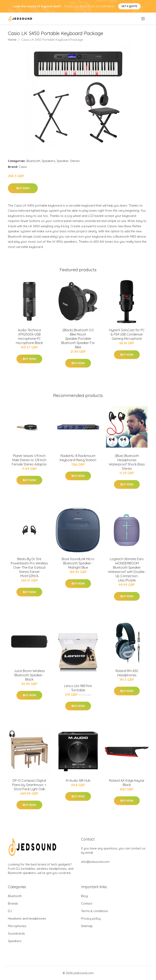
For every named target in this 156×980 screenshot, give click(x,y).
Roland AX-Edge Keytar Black (127, 783)
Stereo (75, 161)
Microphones (17, 926)
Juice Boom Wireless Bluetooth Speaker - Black (29, 675)
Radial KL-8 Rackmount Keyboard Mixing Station (78, 458)
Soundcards (16, 933)
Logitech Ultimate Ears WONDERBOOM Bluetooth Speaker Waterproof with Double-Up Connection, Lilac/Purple (127, 570)
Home (12, 40)
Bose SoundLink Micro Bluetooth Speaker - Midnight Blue (78, 563)
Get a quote (129, 6)
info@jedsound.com (95, 862)
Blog (84, 896)
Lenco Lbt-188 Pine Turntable (78, 688)
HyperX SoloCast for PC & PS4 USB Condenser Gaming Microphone (127, 334)
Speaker (63, 161)
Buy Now (23, 188)
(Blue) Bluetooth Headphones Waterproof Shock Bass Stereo (127, 462)
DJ (10, 911)
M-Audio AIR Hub (78, 781)
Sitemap (87, 926)
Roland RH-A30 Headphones (127, 673)
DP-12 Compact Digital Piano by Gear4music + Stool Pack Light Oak (29, 785)
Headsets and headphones (27, 918)
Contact (87, 903)
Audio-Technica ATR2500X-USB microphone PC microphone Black (29, 336)
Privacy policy (91, 918)
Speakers (48, 161)
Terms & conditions (95, 911)
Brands (13, 903)
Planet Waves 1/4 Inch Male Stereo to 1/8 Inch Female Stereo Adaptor (29, 460)
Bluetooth (33, 161)
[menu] (143, 19)
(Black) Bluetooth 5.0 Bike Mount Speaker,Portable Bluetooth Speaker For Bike (78, 339)
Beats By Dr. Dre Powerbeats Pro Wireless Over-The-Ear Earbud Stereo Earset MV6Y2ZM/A (29, 567)
